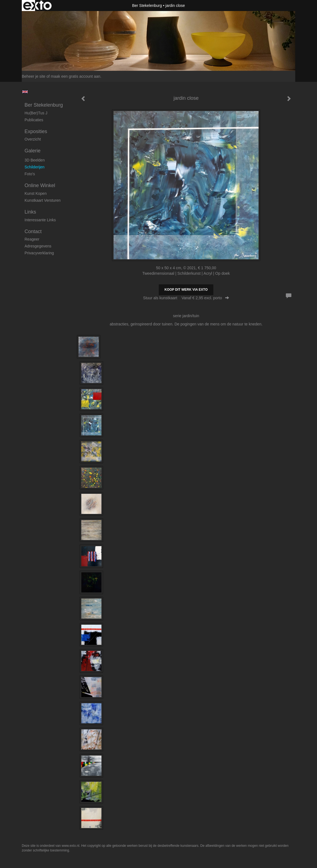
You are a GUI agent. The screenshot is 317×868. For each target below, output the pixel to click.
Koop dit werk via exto (186, 290)
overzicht (33, 139)
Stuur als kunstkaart (186, 298)
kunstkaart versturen (43, 200)
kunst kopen (36, 193)
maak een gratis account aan (76, 76)
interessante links (40, 220)
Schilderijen (34, 167)
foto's (30, 174)
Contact (33, 231)
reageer (32, 239)
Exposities (36, 131)
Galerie (33, 151)
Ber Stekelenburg (147, 6)
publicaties (34, 120)
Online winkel (40, 185)
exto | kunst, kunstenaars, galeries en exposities (37, 6)
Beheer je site (34, 76)
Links (30, 212)
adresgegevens (38, 246)
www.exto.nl (71, 846)
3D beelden (35, 160)
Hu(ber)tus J (36, 113)
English (25, 92)
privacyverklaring (39, 253)
